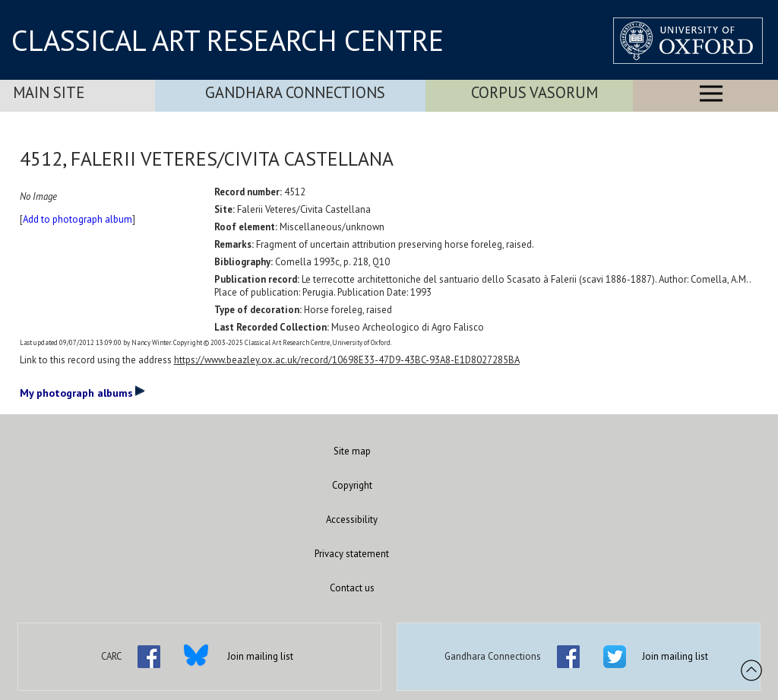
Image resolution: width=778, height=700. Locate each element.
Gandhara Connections (295, 92)
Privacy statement (352, 554)
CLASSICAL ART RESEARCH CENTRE (228, 40)
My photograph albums (82, 392)
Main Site (49, 92)
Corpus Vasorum (534, 92)
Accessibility (352, 519)
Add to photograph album (77, 219)
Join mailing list (260, 656)
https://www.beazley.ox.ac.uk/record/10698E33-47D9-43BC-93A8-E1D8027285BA (347, 360)
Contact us (352, 588)
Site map (352, 451)
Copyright (352, 485)
